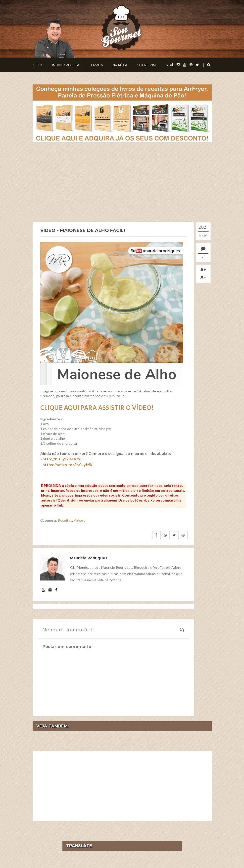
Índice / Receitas (67, 65)
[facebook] (172, 65)
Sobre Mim (146, 65)
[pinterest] (191, 65)
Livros (97, 65)
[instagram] (178, 65)
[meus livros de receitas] (122, 113)
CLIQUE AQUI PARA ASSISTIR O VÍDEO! (97, 407)
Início (37, 65)
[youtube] (185, 65)
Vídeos (79, 520)
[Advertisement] (122, 182)
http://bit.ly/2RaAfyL (63, 459)
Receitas (65, 520)
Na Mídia (120, 65)
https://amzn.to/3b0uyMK (68, 464)
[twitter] (197, 65)
